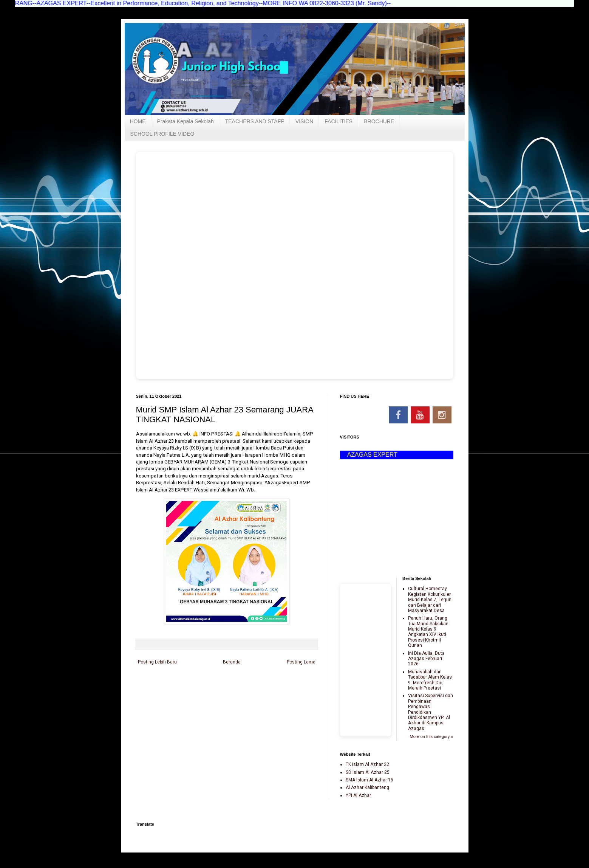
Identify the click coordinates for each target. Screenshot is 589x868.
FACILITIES (339, 121)
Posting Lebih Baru (157, 662)
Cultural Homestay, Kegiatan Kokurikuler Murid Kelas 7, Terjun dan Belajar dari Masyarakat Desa (430, 600)
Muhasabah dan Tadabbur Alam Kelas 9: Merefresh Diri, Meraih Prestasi (430, 680)
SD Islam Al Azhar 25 (368, 772)
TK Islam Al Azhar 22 (367, 764)
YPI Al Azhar (358, 795)
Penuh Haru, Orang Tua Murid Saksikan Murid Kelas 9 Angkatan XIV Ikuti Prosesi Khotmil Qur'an (428, 632)
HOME (138, 121)
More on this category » (432, 736)
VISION (304, 121)
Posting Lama (301, 662)
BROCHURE (379, 121)
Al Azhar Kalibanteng (367, 787)
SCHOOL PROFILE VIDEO (162, 134)
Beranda (232, 662)
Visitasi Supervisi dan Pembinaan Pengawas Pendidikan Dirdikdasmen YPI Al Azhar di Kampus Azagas (431, 712)
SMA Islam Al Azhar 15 (369, 780)
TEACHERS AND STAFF (255, 121)
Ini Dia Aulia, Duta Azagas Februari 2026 (426, 659)
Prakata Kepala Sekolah (186, 121)
